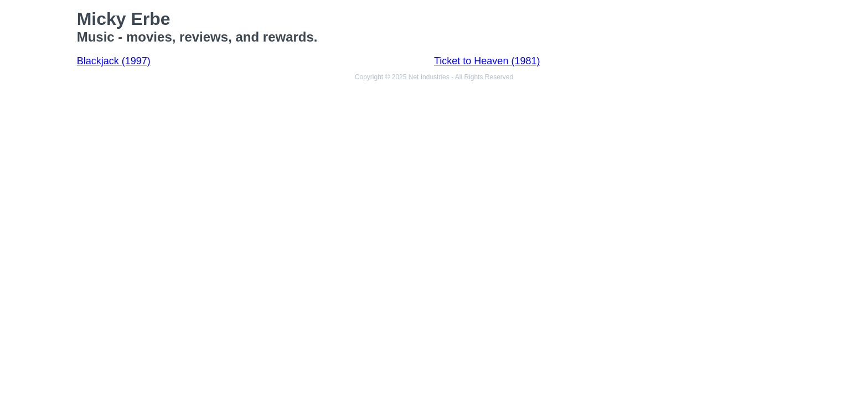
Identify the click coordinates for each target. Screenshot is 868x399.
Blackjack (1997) (114, 61)
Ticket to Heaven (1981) (487, 61)
